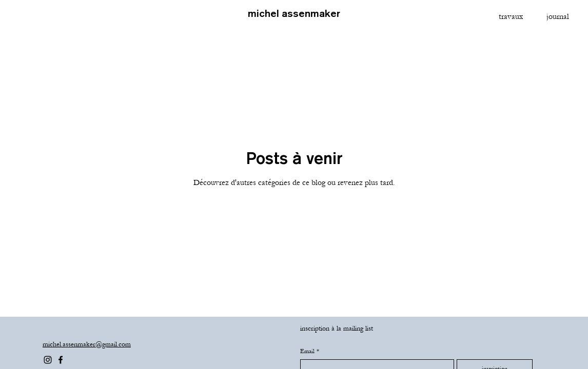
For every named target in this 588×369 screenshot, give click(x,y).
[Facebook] (61, 360)
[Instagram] (48, 360)
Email (310, 351)
